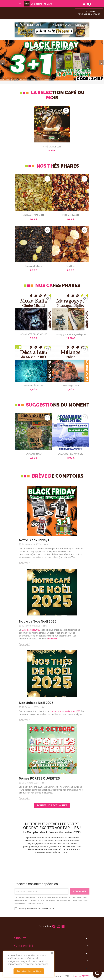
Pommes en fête (33, 266)
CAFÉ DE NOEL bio (52, 147)
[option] (52, 60)
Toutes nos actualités (52, 805)
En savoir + (24, 563)
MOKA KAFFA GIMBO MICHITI (33, 334)
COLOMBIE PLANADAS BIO (71, 454)
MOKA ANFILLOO (34, 454)
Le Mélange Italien (71, 386)
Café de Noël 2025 (31, 630)
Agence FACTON (82, 976)
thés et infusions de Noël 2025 (65, 711)
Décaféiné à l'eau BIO (34, 386)
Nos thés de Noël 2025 (36, 703)
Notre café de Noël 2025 (38, 621)
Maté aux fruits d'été (33, 215)
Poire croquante (71, 215)
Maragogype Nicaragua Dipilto (71, 334)
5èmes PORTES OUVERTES (39, 778)
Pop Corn (71, 266)
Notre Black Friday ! (34, 540)
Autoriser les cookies (29, 971)
